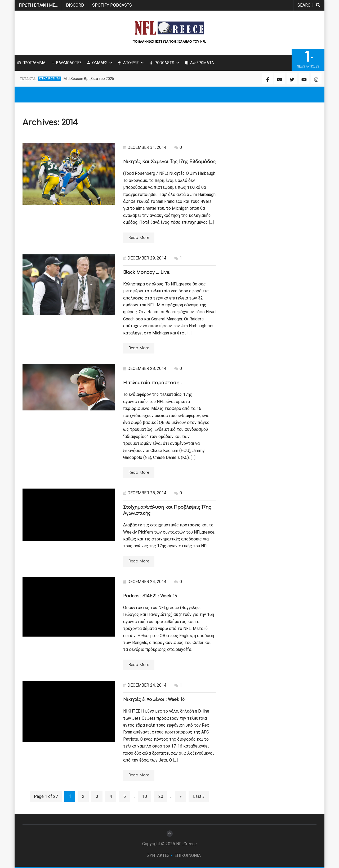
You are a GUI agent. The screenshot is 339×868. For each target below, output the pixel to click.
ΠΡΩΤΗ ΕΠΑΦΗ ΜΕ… (38, 5)
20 (161, 796)
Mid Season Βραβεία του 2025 (89, 79)
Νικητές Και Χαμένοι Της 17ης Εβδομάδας (169, 162)
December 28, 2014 (145, 368)
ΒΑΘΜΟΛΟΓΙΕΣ (69, 63)
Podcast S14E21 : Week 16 (150, 596)
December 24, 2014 (145, 582)
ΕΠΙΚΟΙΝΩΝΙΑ (188, 855)
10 (145, 796)
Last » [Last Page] (199, 796)
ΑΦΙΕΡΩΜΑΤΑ (202, 63)
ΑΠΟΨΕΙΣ (134, 63)
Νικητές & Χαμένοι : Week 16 (154, 700)
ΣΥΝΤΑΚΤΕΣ (158, 855)
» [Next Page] (181, 796)
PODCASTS (167, 63)
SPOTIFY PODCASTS (112, 5)
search (309, 5)
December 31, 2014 (145, 147)
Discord (75, 5)
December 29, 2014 (145, 258)
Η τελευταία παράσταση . (152, 383)
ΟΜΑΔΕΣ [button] (102, 63)
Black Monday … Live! (147, 272)
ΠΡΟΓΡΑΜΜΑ (34, 63)
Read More (139, 238)
